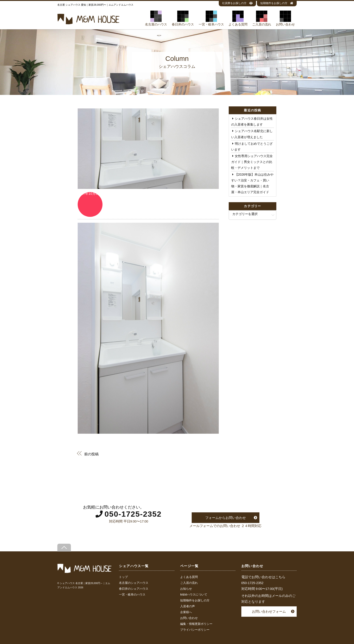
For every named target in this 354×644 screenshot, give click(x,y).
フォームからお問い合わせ (226, 518)
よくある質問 (238, 18)
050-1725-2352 (133, 514)
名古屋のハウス (156, 18)
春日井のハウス (183, 18)
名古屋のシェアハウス (134, 583)
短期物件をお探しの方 (277, 3)
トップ (123, 577)
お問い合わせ (285, 18)
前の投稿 (91, 454)
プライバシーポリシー (195, 630)
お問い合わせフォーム (269, 611)
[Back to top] (64, 548)
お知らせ (186, 589)
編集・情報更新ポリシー (196, 624)
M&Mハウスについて (194, 595)
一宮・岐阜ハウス (211, 18)
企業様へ (186, 612)
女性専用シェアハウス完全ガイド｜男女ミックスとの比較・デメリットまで (252, 162)
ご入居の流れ (262, 18)
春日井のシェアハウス (134, 589)
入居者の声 (187, 606)
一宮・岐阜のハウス (132, 595)
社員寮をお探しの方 (237, 3)
